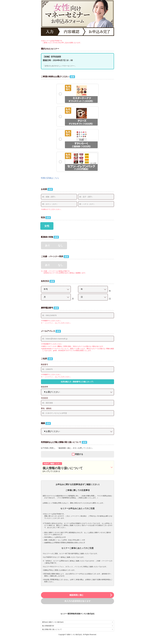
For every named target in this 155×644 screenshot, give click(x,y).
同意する (79, 454)
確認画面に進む (91, 595)
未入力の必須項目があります (77, 601)
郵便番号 (44, 364)
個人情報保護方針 (77, 626)
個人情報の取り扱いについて (77, 629)
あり (48, 245)
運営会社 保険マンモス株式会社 (77, 622)
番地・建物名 (46, 408)
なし (60, 245)
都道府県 (44, 387)
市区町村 (44, 398)
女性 (47, 226)
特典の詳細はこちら (50, 178)
